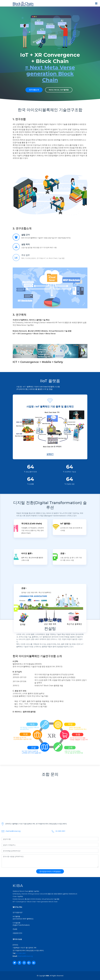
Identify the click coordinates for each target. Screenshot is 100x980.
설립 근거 (26, 242)
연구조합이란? (18, 912)
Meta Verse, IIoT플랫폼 (59, 90)
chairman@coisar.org (25, 956)
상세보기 (50, 706)
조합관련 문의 (17, 933)
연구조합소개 (34, 90)
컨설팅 (15, 929)
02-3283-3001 (21, 953)
